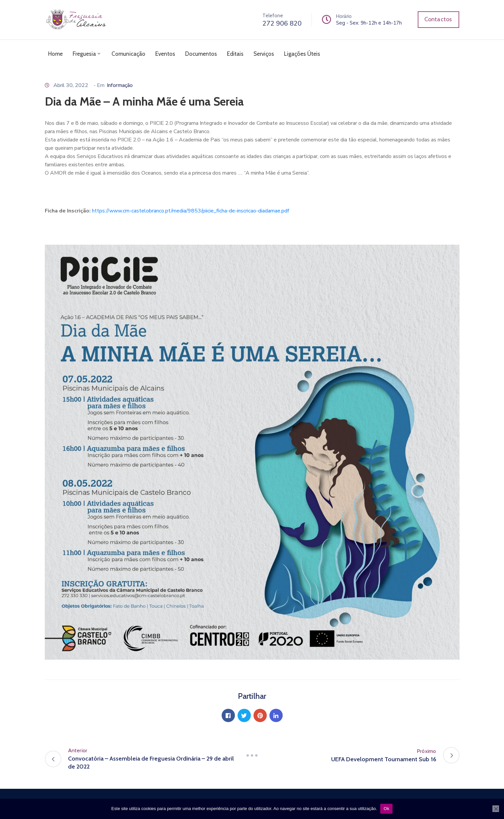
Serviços (264, 54)
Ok (386, 809)
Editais (235, 54)
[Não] (496, 809)
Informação (120, 85)
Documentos (201, 54)
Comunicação (128, 54)
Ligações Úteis (302, 54)
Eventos (165, 54)
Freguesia (87, 54)
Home (55, 54)
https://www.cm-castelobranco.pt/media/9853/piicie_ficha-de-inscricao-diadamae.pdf (190, 211)
